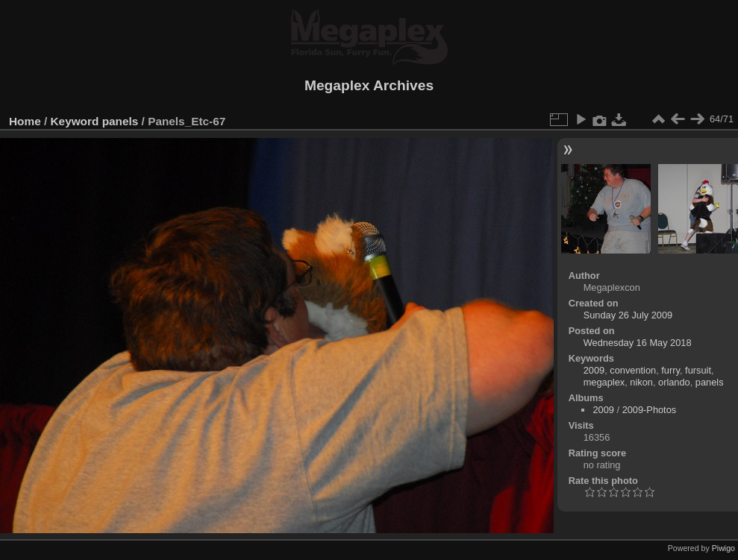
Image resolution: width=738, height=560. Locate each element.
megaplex (604, 382)
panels (121, 121)
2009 (594, 370)
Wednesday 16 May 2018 (638, 343)
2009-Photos (650, 410)
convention (633, 370)
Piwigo (723, 548)
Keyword (75, 121)
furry (670, 370)
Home (25, 121)
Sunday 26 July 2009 (628, 315)
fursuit (698, 370)
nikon (641, 382)
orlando (674, 382)
